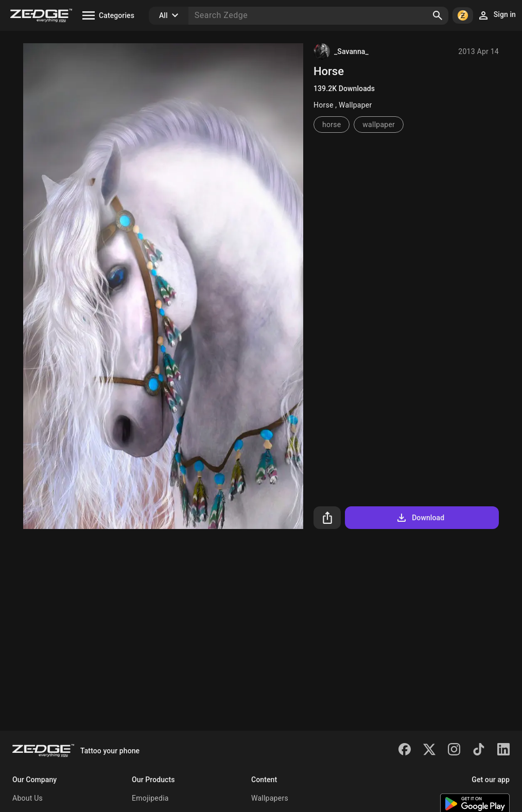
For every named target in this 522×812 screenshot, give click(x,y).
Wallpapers (270, 798)
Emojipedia (150, 798)
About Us (28, 798)
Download (420, 518)
